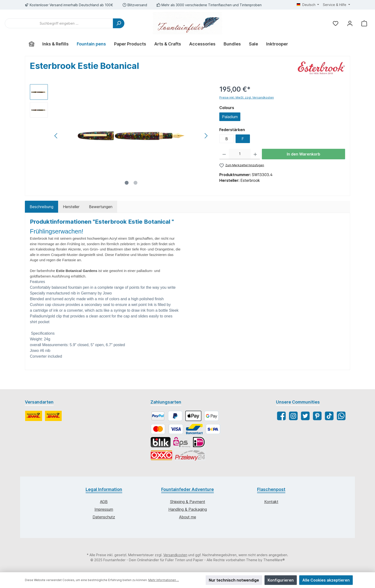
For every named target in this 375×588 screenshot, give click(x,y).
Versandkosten (175, 555)
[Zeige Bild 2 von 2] (136, 183)
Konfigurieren (281, 580)
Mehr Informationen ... (164, 580)
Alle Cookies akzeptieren (326, 580)
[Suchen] (119, 23)
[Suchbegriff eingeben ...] (59, 23)
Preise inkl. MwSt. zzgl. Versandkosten (247, 97)
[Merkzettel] (336, 23)
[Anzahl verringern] (224, 154)
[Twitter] (305, 416)
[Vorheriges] (56, 136)
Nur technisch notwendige (234, 580)
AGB (104, 502)
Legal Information (104, 489)
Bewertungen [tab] (101, 207)
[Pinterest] (317, 416)
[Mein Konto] (350, 23)
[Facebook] (281, 416)
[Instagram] (293, 416)
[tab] (41, 207)
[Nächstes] (206, 136)
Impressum (104, 509)
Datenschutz (104, 517)
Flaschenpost (271, 489)
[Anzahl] (240, 154)
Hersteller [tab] (71, 207)
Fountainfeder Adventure (187, 489)
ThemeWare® (274, 560)
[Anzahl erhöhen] (255, 154)
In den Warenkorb (303, 154)
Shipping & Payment (188, 502)
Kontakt (271, 502)
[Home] (32, 44)
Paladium (230, 117)
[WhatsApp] (341, 416)
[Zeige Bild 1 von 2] (127, 183)
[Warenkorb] (364, 23)
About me (188, 517)
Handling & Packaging (188, 509)
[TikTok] (329, 416)
